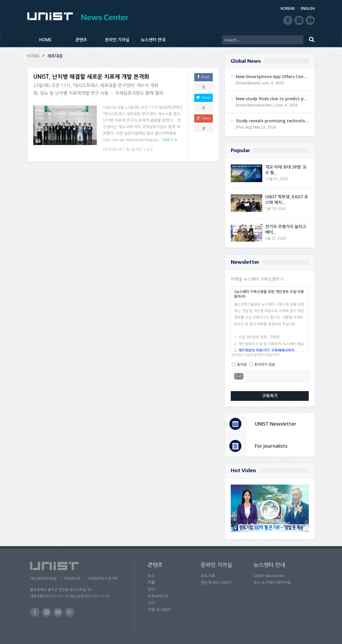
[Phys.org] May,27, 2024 (256, 127)
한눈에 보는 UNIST (216, 583)
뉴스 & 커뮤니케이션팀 (272, 583)
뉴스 (150, 149)
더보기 (168, 140)
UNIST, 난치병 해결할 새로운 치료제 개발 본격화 (91, 77)
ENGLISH (308, 8)
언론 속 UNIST (160, 610)
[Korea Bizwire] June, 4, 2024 (260, 83)
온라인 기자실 (117, 40)
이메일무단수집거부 (103, 579)
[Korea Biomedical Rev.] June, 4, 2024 (267, 105)
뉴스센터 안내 (153, 40)
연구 (151, 589)
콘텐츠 (81, 40)
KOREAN (288, 8)
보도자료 (208, 576)
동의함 (242, 365)
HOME (45, 40)
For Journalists (271, 446)
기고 (151, 603)
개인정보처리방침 (43, 579)
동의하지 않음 (265, 365)
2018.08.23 (112, 149)
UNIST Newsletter (276, 424)
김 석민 (137, 149)
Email (239, 376)
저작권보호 (72, 579)
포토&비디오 (158, 596)
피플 (151, 583)
